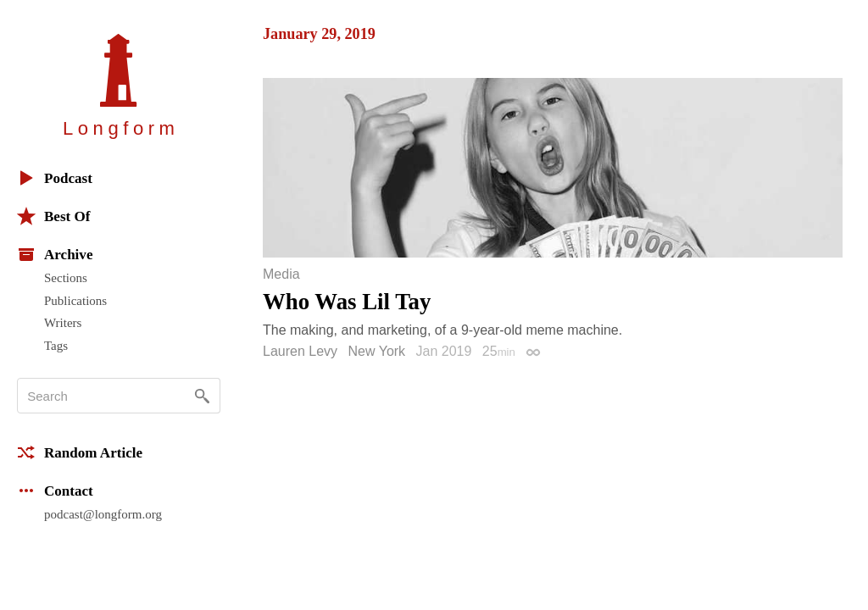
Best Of (53, 216)
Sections (66, 278)
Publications (75, 301)
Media (281, 274)
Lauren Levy (300, 351)
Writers (63, 323)
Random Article (80, 452)
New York (377, 351)
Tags (56, 346)
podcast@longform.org (103, 514)
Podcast (55, 178)
